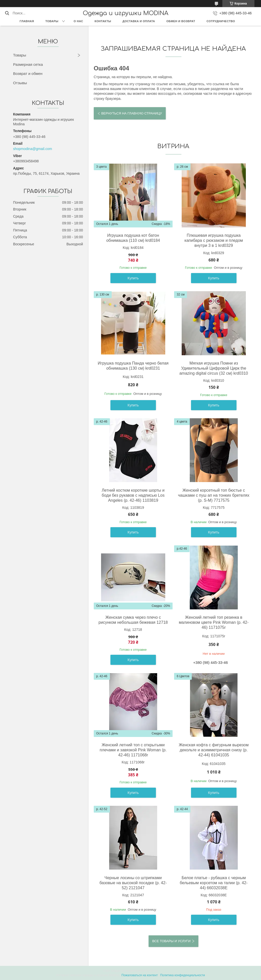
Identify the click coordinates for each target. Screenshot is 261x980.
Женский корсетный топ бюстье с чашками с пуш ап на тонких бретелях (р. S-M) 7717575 (214, 495)
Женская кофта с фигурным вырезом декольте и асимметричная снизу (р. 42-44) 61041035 (213, 750)
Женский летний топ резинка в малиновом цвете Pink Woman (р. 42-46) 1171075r (214, 622)
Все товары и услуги (171, 941)
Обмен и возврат (181, 21)
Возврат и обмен (28, 73)
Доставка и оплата (139, 21)
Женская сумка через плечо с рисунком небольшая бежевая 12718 (133, 620)
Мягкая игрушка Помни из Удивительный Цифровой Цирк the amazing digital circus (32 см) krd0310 (214, 368)
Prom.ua (152, 971)
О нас (79, 21)
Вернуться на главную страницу (132, 113)
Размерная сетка (28, 64)
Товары (52, 21)
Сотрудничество (221, 21)
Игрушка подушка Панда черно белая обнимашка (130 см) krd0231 (133, 366)
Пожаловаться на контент (140, 975)
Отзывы (20, 83)
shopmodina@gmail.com (33, 149)
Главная (27, 21)
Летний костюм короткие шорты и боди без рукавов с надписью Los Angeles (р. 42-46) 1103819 (133, 495)
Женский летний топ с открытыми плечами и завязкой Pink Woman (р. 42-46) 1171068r (133, 750)
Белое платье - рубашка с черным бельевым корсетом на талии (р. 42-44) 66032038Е (214, 883)
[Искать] (7, 13)
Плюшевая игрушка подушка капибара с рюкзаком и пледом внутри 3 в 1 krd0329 (214, 240)
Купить (133, 278)
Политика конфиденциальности (183, 975)
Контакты (103, 21)
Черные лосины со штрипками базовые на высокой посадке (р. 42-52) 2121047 (133, 883)
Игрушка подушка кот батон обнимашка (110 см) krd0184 (133, 238)
